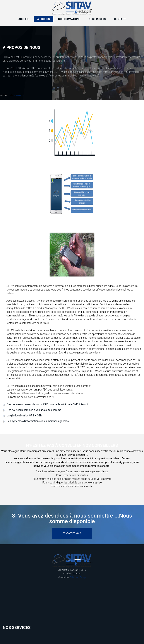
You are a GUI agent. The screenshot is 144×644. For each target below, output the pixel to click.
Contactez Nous (72, 533)
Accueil (24, 19)
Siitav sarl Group (78, 577)
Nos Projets (97, 19)
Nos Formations (69, 19)
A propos (44, 19)
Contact (120, 19)
